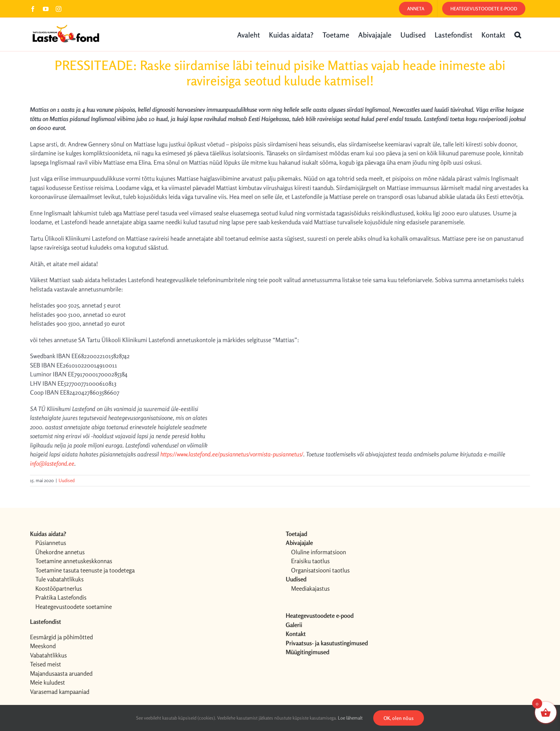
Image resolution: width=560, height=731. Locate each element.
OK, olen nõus (399, 718)
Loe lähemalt (350, 718)
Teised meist (46, 664)
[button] (518, 34)
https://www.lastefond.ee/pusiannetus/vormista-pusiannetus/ (232, 454)
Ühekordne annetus (60, 552)
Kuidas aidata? (48, 534)
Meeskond (43, 646)
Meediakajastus (310, 588)
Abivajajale (299, 543)
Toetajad (296, 534)
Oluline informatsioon (319, 552)
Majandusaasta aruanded (61, 673)
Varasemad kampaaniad (60, 692)
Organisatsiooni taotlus (320, 570)
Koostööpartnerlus (59, 588)
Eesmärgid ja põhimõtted (61, 637)
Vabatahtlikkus (48, 655)
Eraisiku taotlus (310, 561)
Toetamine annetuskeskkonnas (74, 561)
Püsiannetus (51, 543)
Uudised (67, 480)
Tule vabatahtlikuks (59, 579)
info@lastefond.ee (52, 463)
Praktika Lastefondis (61, 597)
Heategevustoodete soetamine (74, 607)
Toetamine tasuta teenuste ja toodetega (85, 570)
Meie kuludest (47, 682)
